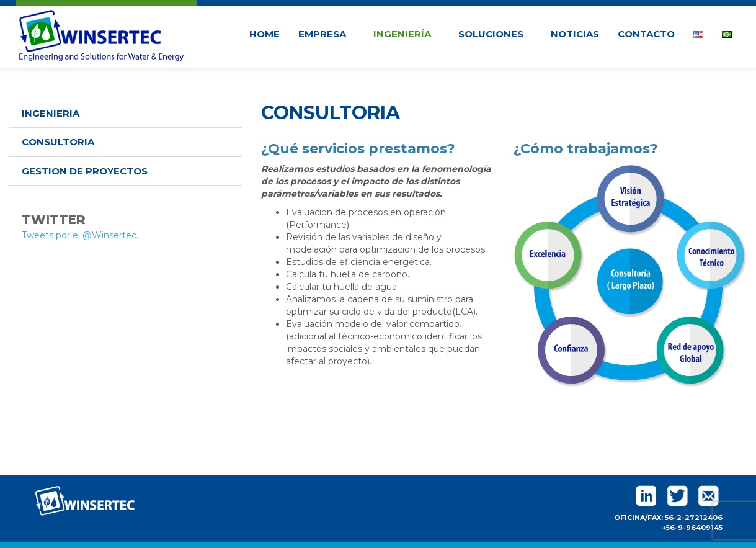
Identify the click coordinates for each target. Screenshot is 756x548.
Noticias (575, 34)
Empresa (327, 34)
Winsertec (102, 34)
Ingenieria (51, 113)
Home (265, 34)
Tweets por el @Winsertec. (80, 235)
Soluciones (495, 34)
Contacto (646, 34)
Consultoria (58, 142)
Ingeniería (407, 34)
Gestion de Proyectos (85, 171)
